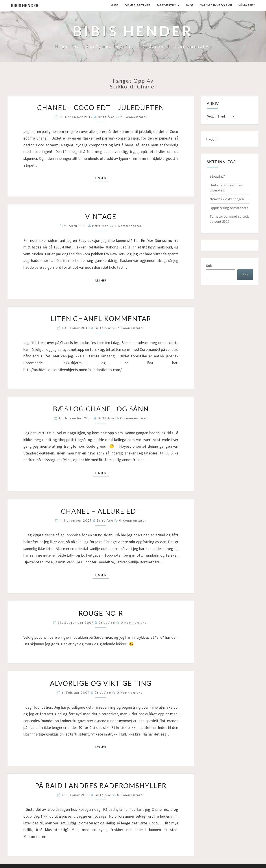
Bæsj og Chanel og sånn (101, 409)
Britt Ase (103, 328)
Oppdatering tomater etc (229, 208)
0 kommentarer (134, 418)
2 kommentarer (134, 117)
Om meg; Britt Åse (137, 5)
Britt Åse (106, 117)
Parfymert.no (166, 5)
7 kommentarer (131, 328)
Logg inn (213, 139)
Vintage (101, 216)
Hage (190, 5)
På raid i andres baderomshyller (101, 785)
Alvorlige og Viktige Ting (101, 683)
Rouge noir (101, 613)
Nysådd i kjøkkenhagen (227, 199)
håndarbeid (247, 5)
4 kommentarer (128, 226)
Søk (209, 266)
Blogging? (217, 176)
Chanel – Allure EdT (101, 511)
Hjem (115, 5)
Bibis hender (25, 5)
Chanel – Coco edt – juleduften (101, 107)
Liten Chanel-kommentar (101, 318)
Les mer (102, 178)
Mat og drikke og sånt (216, 5)
